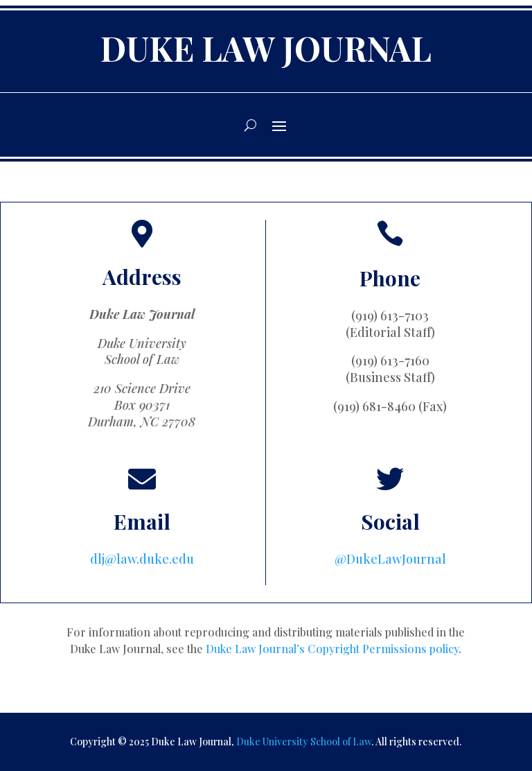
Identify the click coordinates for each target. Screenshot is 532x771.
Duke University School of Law (304, 742)
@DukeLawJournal (390, 559)
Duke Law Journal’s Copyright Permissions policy (332, 649)
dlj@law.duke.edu (142, 559)
